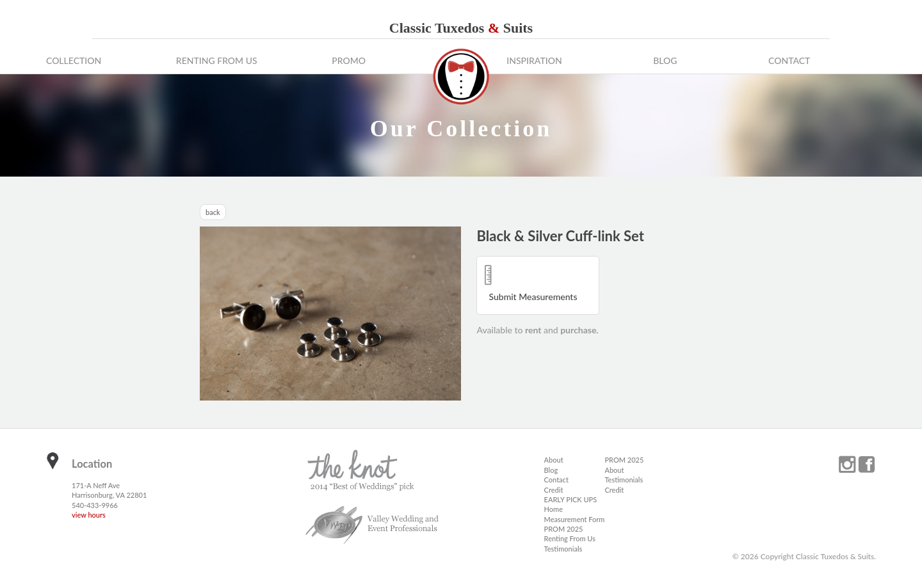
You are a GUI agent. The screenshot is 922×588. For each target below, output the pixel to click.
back (213, 212)
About (554, 460)
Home (554, 509)
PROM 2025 (564, 529)
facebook (866, 465)
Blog (665, 60)
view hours (89, 515)
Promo (349, 60)
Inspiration (534, 60)
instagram (847, 465)
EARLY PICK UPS (571, 499)
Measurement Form (575, 519)
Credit (554, 490)
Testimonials (563, 549)
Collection (74, 60)
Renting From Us (217, 60)
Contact (789, 60)
